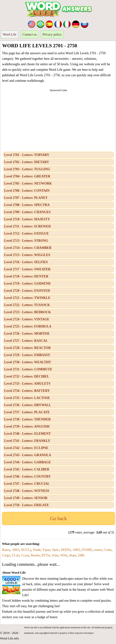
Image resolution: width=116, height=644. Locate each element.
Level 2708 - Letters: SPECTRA (27, 205)
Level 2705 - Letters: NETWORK (28, 183)
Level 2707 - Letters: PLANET (26, 198)
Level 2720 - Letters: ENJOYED (27, 291)
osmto (98, 550)
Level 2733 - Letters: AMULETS (27, 384)
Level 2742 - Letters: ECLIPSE (26, 448)
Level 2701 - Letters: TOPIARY (27, 155)
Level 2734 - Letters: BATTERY (27, 391)
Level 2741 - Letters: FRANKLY (27, 441)
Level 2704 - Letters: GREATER (27, 176)
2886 (81, 555)
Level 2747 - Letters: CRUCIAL (27, 484)
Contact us (30, 34)
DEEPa (66, 550)
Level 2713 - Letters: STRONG (26, 241)
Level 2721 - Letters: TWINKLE (27, 298)
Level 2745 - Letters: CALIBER (27, 469)
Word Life (10, 34)
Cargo (6, 555)
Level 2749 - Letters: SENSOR (26, 498)
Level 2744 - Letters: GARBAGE (28, 462)
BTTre (46, 555)
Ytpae (46, 550)
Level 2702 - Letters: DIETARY (27, 162)
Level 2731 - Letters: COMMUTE (28, 369)
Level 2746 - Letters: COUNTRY (27, 476)
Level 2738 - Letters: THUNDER (27, 419)
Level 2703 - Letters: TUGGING (27, 169)
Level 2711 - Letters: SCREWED (27, 226)
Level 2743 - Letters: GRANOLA (28, 455)
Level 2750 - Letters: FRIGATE (27, 505)
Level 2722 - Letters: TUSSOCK (27, 305)
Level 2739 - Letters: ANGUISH (27, 426)
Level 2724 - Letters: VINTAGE (27, 319)
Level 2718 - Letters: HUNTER (26, 276)
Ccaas (25, 555)
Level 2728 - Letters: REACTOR (27, 348)
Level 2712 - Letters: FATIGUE (26, 233)
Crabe (108, 550)
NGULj (26, 550)
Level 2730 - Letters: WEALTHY (28, 362)
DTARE (87, 550)
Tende (37, 550)
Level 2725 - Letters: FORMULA (28, 326)
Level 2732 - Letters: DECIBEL (27, 376)
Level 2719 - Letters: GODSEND (27, 284)
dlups (73, 555)
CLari (16, 555)
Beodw (35, 555)
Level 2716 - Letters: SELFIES (26, 262)
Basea (6, 550)
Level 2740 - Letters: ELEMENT (27, 434)
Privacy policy (52, 34)
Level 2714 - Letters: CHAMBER (28, 248)
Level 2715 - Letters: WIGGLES (27, 255)
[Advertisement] (58, 121)
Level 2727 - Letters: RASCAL (26, 341)
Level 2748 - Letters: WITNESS (27, 491)
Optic (56, 550)
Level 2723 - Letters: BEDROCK (28, 312)
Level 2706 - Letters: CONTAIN (27, 191)
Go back (59, 518)
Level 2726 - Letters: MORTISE (27, 334)
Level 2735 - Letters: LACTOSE (27, 398)
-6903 (15, 550)
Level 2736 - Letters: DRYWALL (28, 405)
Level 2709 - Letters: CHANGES (27, 212)
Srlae (55, 555)
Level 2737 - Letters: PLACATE (27, 412)
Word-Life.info (9, 638)
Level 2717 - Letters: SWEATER (27, 269)
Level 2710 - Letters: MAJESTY (27, 219)
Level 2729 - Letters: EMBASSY (27, 355)
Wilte (64, 555)
